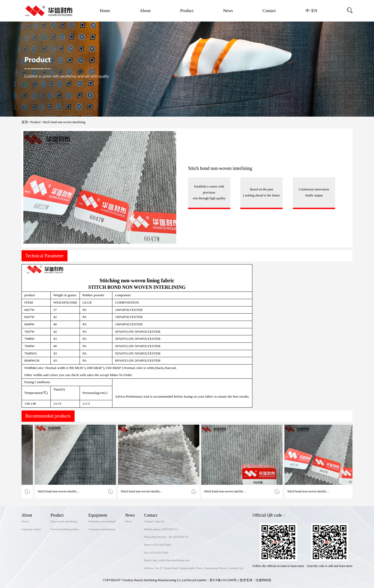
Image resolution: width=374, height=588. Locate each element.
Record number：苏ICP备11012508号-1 (213, 580)
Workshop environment (102, 521)
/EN (314, 11)
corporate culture (32, 529)
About (145, 11)
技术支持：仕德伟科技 (256, 580)
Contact (269, 11)
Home (105, 11)
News (228, 11)
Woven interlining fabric (65, 529)
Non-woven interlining (64, 521)
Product (187, 11)
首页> (26, 122)
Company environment (102, 529)
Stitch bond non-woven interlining (64, 122)
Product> (36, 122)
